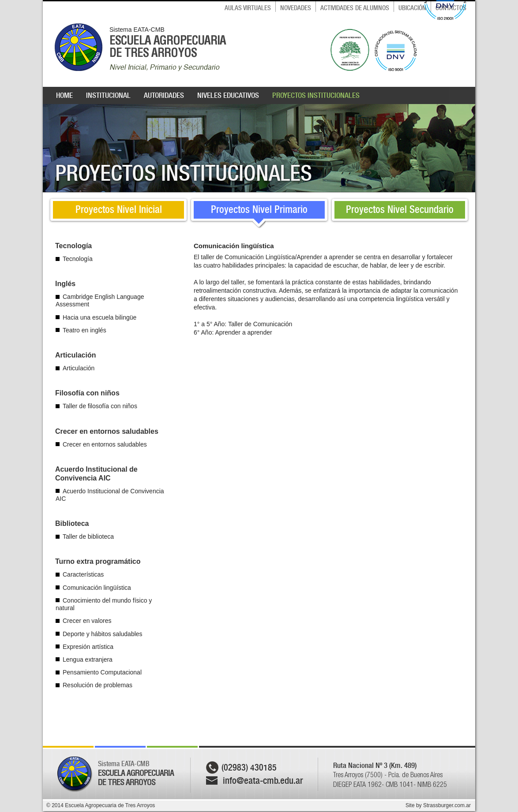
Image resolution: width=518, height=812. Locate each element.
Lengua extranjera (88, 659)
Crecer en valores (87, 621)
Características (83, 574)
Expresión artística (88, 647)
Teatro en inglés (84, 330)
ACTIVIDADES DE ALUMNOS (355, 8)
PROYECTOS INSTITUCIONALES (316, 95)
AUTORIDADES (164, 95)
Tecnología (78, 259)
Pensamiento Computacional (102, 672)
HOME (64, 95)
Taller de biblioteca (88, 536)
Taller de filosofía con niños (100, 406)
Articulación (79, 368)
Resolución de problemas (98, 685)
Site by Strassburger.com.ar (438, 805)
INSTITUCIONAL (108, 95)
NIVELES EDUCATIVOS (228, 95)
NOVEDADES (296, 8)
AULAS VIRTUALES (248, 8)
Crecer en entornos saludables (105, 444)
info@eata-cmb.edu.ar (263, 780)
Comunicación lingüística (97, 588)
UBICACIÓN (412, 8)
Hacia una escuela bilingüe (99, 317)
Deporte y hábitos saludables (103, 634)
